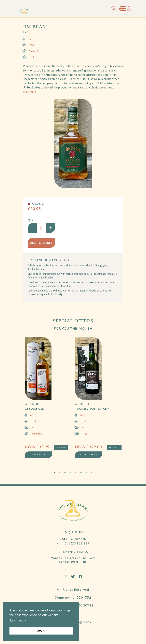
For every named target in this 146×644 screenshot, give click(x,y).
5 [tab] (76, 473)
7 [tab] (86, 473)
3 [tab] (65, 473)
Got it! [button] (41, 631)
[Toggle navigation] (123, 8)
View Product (38, 455)
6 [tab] (81, 473)
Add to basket (41, 243)
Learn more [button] (18, 620)
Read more (30, 92)
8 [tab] (92, 473)
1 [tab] (54, 473)
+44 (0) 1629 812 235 (73, 543)
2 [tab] (60, 473)
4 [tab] (70, 473)
